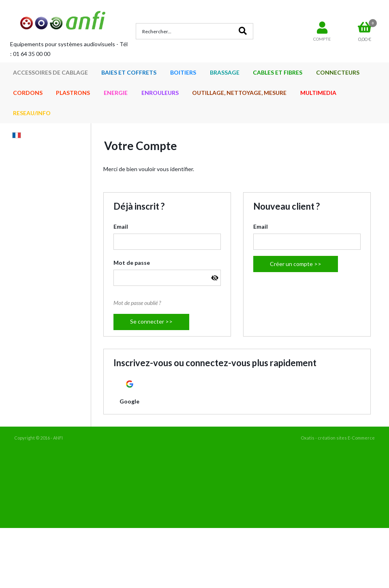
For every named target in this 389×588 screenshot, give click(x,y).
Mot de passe (132, 263)
